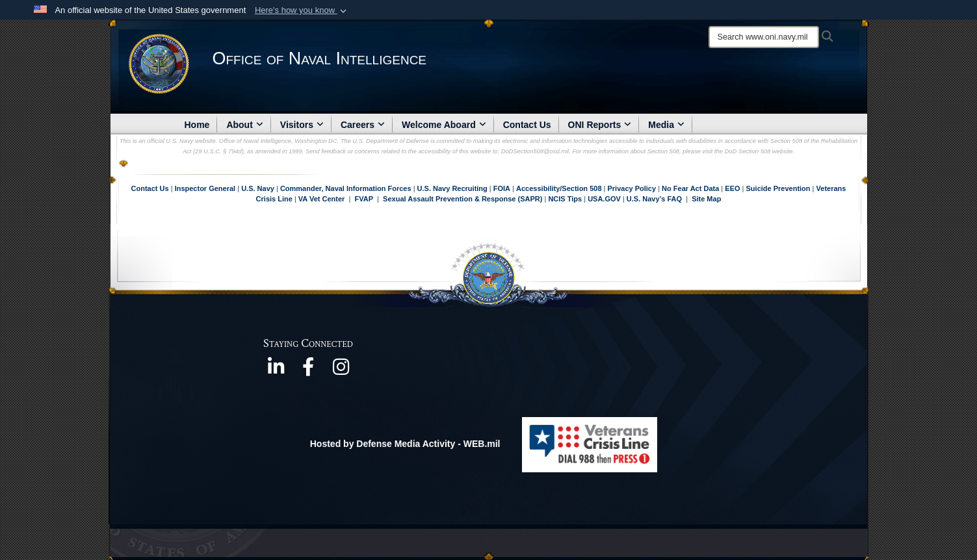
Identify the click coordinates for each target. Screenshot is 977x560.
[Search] (764, 37)
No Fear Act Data (690, 188)
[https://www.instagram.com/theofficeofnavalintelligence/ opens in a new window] (341, 371)
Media (666, 125)
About (244, 125)
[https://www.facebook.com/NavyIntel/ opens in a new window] (308, 371)
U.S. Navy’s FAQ (654, 199)
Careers (363, 125)
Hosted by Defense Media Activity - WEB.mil (405, 444)
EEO (733, 188)
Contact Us (527, 125)
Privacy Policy (632, 188)
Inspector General (205, 188)
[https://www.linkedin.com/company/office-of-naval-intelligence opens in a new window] (276, 371)
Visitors (302, 125)
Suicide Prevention (778, 188)
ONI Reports (600, 125)
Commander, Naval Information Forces (346, 188)
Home (197, 125)
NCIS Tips (566, 199)
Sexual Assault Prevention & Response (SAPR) (462, 199)
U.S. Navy (258, 188)
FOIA (502, 188)
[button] (302, 10)
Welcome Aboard (444, 125)
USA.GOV (605, 199)
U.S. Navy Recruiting (452, 188)
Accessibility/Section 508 (560, 188)
